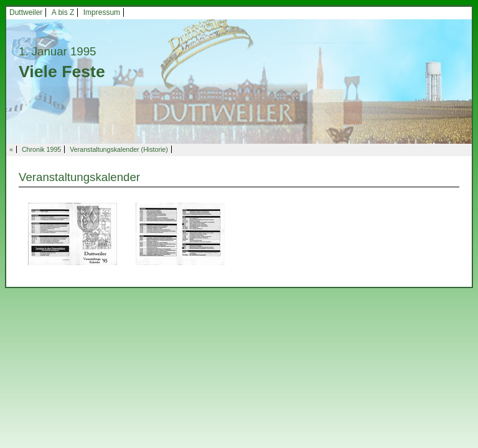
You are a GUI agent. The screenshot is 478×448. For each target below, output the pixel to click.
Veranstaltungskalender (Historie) (119, 149)
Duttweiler (26, 12)
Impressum (102, 12)
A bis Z (63, 12)
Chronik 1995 (41, 149)
